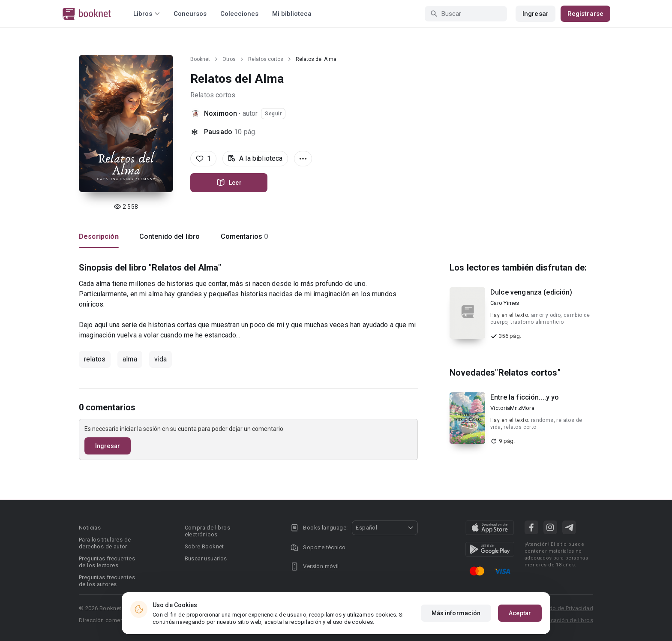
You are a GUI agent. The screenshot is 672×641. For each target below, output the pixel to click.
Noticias (90, 528)
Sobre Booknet (204, 546)
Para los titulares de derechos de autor (105, 543)
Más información (456, 613)
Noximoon (220, 113)
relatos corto (520, 427)
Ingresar (535, 14)
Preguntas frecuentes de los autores (107, 581)
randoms (542, 420)
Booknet (200, 59)
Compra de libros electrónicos (207, 531)
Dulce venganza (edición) (531, 292)
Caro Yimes (505, 303)
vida (161, 359)
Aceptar (520, 613)
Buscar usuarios (206, 558)
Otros (229, 59)
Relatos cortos (266, 59)
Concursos (190, 14)
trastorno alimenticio (537, 322)
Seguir (273, 114)
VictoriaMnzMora (512, 408)
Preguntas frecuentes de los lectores (107, 562)
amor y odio (546, 315)
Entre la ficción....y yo (525, 397)
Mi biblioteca (292, 14)
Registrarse (585, 14)
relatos (95, 359)
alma (130, 359)
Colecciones (239, 14)
